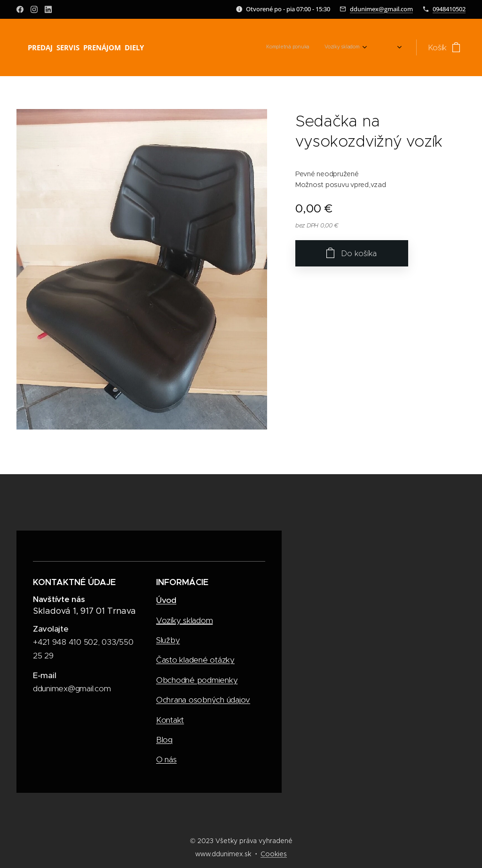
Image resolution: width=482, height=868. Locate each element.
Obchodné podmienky (197, 680)
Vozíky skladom (184, 620)
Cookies (274, 854)
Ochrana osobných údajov (203, 700)
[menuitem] (347, 47)
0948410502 (449, 9)
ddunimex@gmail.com (381, 9)
